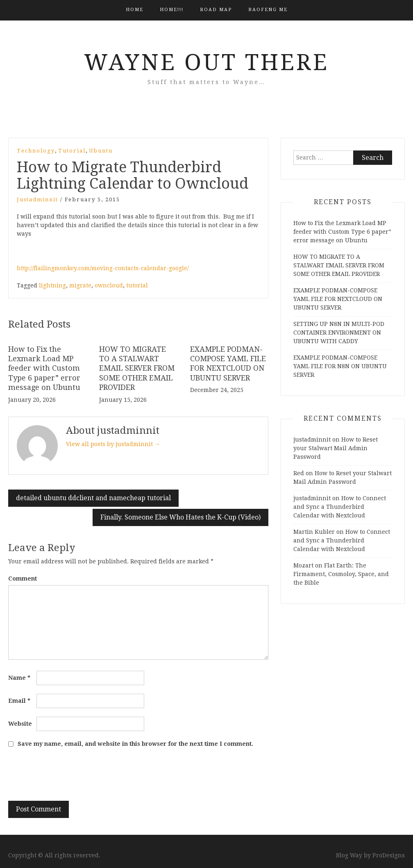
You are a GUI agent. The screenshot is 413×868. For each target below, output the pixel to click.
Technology (36, 151)
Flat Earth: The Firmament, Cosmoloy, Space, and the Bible (341, 574)
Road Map (216, 10)
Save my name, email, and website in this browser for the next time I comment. (135, 744)
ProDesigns (389, 855)
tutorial (137, 285)
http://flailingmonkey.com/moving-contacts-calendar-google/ (103, 268)
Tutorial (72, 151)
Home (135, 10)
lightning (52, 285)
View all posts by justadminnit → (113, 444)
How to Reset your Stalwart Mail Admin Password (336, 448)
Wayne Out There (206, 62)
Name (19, 678)
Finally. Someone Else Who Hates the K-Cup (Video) (180, 517)
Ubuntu (101, 151)
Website (20, 724)
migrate (80, 285)
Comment (23, 579)
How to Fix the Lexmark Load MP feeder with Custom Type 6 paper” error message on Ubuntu (44, 368)
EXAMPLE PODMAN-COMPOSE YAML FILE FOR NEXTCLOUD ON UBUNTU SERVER (338, 299)
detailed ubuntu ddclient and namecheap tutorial (93, 498)
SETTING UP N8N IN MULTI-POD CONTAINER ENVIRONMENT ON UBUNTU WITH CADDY (339, 333)
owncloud (109, 285)
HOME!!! (172, 10)
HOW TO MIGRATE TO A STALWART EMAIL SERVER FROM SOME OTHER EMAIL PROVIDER (137, 368)
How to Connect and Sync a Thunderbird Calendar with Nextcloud (340, 507)
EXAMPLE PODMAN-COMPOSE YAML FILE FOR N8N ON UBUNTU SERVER (340, 366)
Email (19, 701)
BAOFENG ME (268, 10)
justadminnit (37, 199)
